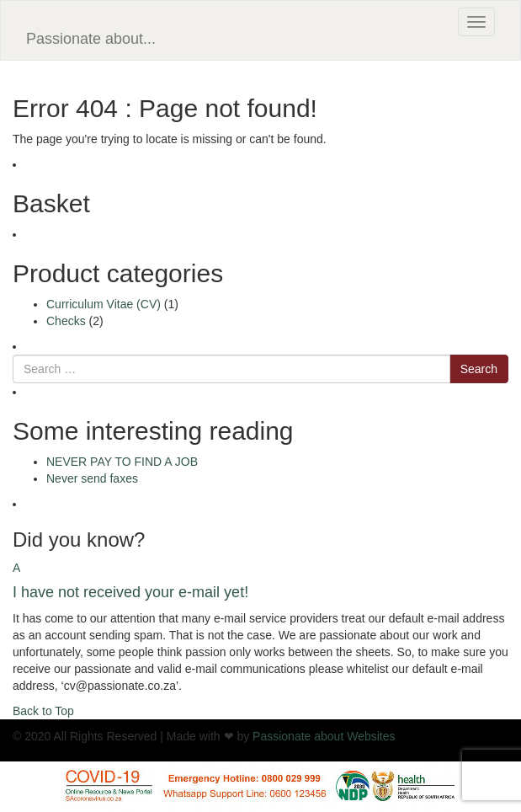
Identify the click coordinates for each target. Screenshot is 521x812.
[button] (260, 580)
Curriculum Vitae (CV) (104, 304)
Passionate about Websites (324, 736)
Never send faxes (92, 478)
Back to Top (43, 711)
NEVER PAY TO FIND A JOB (122, 462)
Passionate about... (91, 39)
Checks (66, 321)
